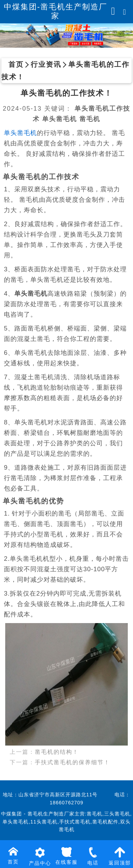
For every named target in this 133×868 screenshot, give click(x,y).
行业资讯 (46, 64)
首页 (16, 64)
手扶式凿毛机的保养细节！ (72, 752)
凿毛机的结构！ (57, 742)
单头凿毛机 (20, 133)
